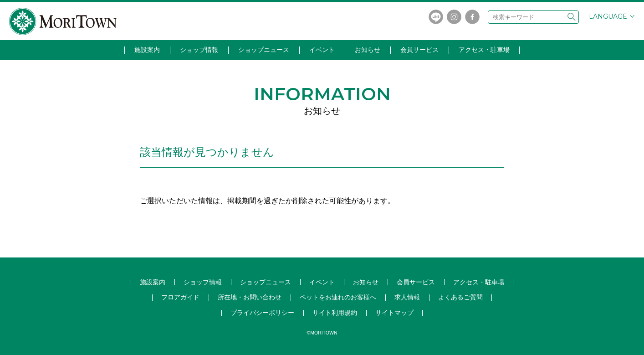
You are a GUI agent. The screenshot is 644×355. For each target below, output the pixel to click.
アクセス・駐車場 (484, 50)
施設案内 (147, 50)
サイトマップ (394, 313)
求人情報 (407, 297)
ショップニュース (264, 50)
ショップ (266, 282)
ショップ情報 (199, 50)
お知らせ (368, 50)
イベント (322, 50)
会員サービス (419, 50)
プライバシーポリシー (262, 313)
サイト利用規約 (335, 313)
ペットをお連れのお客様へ (338, 297)
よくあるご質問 (460, 297)
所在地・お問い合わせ (250, 297)
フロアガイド (180, 297)
